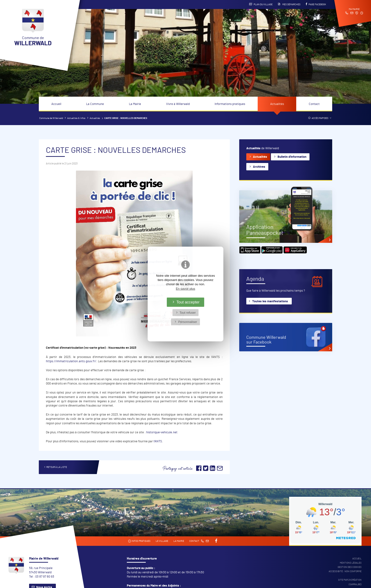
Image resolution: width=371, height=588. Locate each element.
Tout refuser (188, 313)
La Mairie (135, 104)
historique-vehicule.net (162, 432)
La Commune (95, 104)
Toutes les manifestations (270, 301)
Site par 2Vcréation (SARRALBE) (350, 582)
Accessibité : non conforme (345, 571)
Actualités (277, 104)
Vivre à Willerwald (178, 104)
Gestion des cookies (350, 567)
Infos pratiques (139, 541)
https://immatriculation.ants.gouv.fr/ (71, 361)
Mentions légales (351, 563)
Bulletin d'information (292, 157)
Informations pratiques (230, 104)
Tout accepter (188, 302)
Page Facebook (316, 4)
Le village (162, 541)
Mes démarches (289, 4)
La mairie (179, 541)
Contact (314, 104)
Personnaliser (188, 322)
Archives (259, 167)
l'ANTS (158, 441)
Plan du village (261, 4)
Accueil (56, 104)
